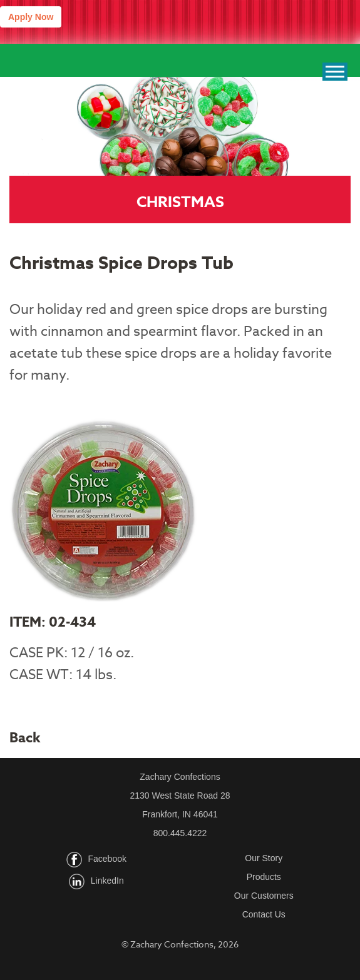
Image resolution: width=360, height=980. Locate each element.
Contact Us (264, 914)
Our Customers (264, 896)
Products (264, 877)
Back (25, 738)
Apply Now (31, 17)
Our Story (264, 858)
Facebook (107, 859)
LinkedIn (107, 881)
